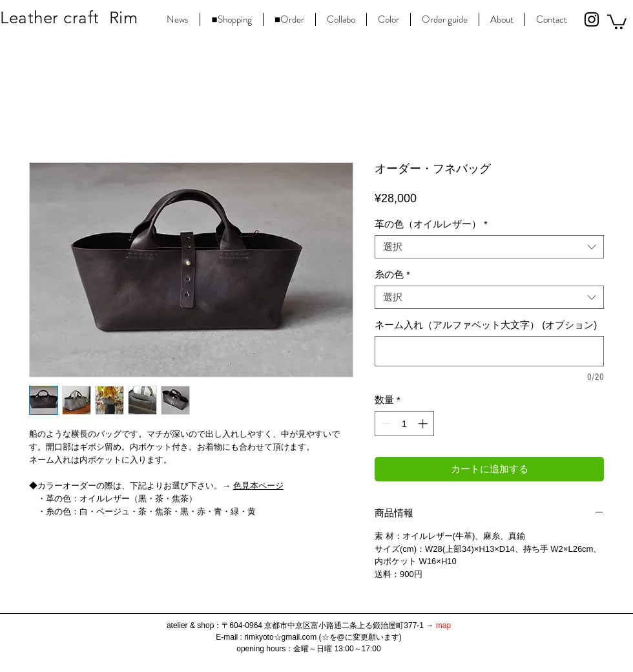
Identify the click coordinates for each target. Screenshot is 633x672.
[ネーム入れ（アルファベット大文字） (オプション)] (489, 351)
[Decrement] (385, 424)
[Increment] (424, 424)
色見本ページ (258, 486)
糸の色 (392, 274)
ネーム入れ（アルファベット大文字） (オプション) (486, 325)
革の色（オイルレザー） (431, 224)
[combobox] (489, 247)
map (443, 625)
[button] (617, 21)
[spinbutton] (405, 424)
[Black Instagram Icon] (592, 19)
